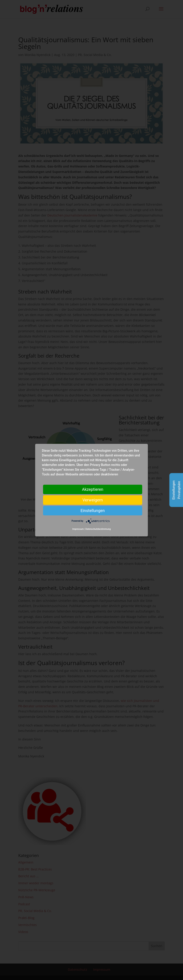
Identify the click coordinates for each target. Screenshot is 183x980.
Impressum (78, 529)
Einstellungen (93, 510)
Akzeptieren (93, 489)
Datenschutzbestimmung (98, 529)
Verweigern (93, 500)
